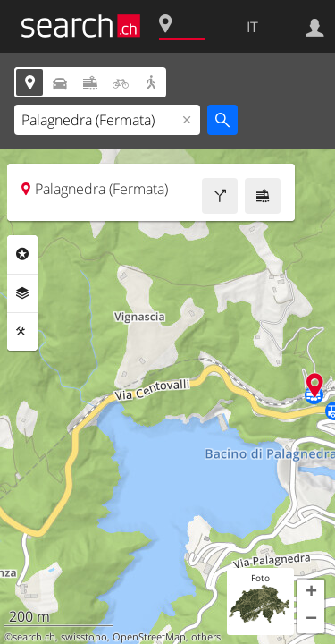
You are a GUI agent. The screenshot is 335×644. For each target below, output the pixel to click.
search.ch (34, 637)
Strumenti (22, 332)
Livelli (22, 293)
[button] (311, 593)
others (206, 637)
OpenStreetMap (149, 637)
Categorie (22, 254)
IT (252, 27)
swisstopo (84, 637)
